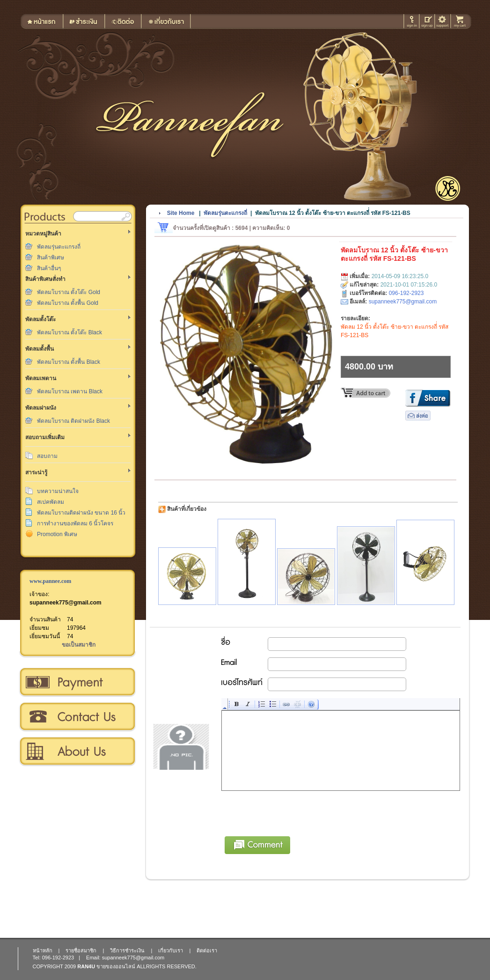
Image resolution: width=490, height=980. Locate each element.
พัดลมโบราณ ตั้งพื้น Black (69, 362)
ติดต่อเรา (77, 717)
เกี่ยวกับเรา (77, 752)
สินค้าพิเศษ (51, 258)
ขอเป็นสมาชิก (79, 645)
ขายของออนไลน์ (116, 966)
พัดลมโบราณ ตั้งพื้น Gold (68, 303)
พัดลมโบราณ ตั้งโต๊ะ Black (69, 332)
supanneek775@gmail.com (66, 603)
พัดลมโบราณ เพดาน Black (70, 391)
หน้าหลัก (43, 951)
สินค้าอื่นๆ (49, 268)
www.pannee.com (50, 581)
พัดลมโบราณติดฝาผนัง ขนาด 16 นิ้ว (81, 513)
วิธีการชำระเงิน (77, 682)
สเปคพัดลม (51, 502)
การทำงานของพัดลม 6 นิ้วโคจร (75, 523)
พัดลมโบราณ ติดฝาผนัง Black (73, 421)
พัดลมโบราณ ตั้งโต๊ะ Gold (69, 292)
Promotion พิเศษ (57, 534)
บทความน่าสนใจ (58, 491)
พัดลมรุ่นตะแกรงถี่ (59, 247)
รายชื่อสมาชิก (81, 951)
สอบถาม (47, 456)
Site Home (181, 213)
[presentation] (293, 812)
